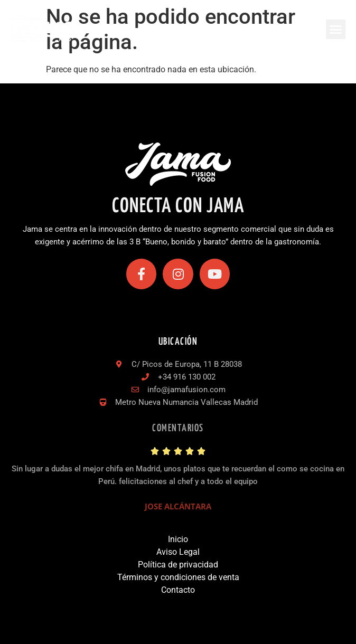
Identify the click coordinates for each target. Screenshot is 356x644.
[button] (336, 30)
